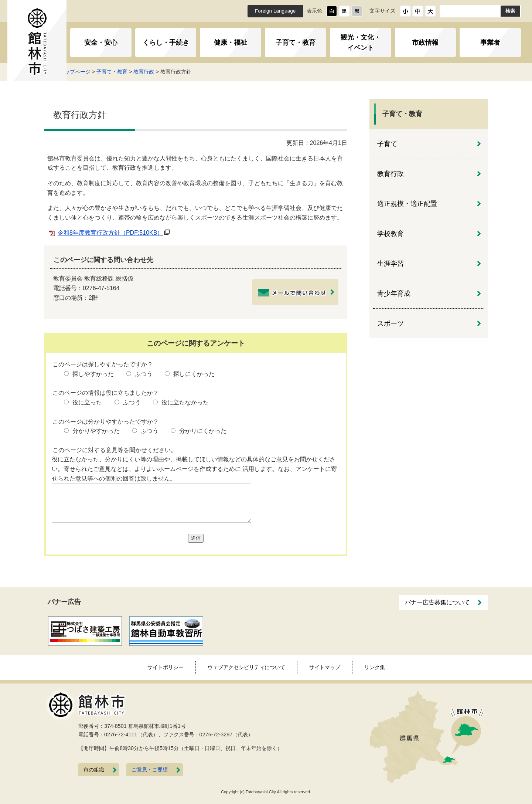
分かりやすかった (96, 431)
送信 (196, 538)
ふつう (144, 374)
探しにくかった (194, 374)
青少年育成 (394, 294)
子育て (387, 144)
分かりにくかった (203, 431)
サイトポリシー (166, 667)
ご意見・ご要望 (150, 770)
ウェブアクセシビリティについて (246, 667)
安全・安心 (101, 43)
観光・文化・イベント (361, 43)
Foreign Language (275, 11)
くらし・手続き (166, 43)
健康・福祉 (231, 43)
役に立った (87, 402)
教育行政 (156, 72)
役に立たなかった (185, 402)
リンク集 (375, 667)
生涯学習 (391, 264)
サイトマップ (325, 667)
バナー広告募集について (437, 602)
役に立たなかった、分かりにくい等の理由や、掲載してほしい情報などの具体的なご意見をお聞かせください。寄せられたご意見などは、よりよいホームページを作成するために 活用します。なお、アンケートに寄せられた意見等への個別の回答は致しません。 (194, 469)
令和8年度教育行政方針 (110, 233)
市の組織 (94, 770)
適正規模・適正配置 (407, 204)
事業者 (490, 43)
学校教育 (391, 234)
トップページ (87, 72)
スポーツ (391, 323)
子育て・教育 (296, 43)
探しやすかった (93, 374)
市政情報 (425, 43)
